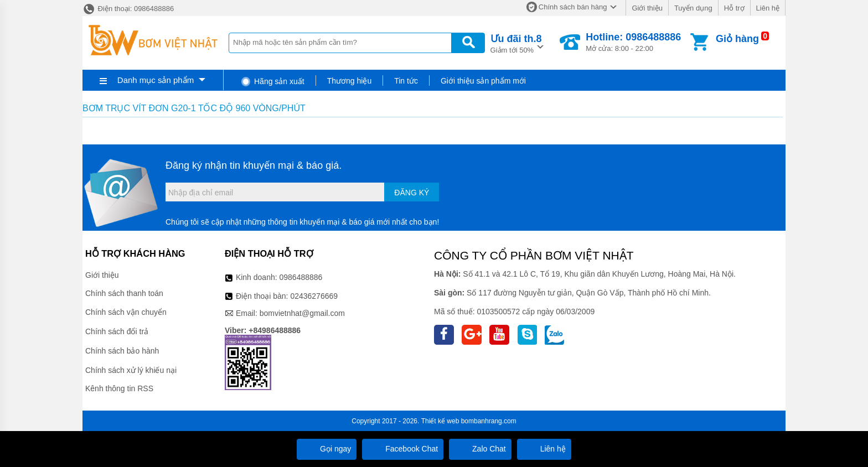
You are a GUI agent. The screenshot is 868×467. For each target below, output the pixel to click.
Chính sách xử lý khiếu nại (131, 370)
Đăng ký (412, 193)
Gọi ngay (327, 449)
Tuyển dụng (693, 8)
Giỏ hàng (737, 39)
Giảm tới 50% (516, 43)
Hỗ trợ (734, 8)
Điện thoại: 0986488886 (128, 9)
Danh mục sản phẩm (156, 80)
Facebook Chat (403, 449)
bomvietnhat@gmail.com (302, 313)
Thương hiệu (349, 81)
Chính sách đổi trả (117, 331)
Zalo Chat (480, 449)
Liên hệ (768, 8)
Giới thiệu (647, 8)
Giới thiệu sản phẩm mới (483, 81)
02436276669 (314, 296)
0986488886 (301, 277)
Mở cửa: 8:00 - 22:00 (633, 42)
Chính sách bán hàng (573, 7)
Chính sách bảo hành (122, 351)
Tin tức (406, 81)
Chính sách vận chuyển (126, 312)
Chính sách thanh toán (124, 293)
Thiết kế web (440, 421)
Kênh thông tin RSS (119, 388)
